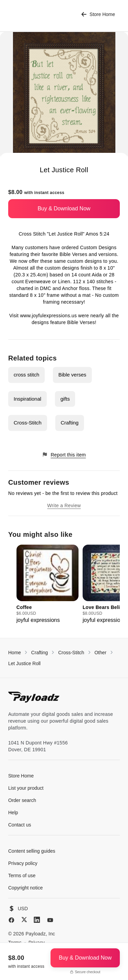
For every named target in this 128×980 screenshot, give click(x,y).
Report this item (64, 455)
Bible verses (72, 375)
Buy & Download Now (64, 208)
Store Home (98, 14)
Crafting (70, 423)
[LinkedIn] (37, 920)
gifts (65, 399)
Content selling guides (32, 851)
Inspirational (27, 399)
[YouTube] (50, 920)
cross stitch (26, 375)
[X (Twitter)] (24, 920)
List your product (26, 788)
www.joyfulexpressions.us (48, 316)
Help (13, 813)
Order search (22, 800)
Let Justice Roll (24, 663)
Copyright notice (25, 888)
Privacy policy (23, 863)
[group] (47, 584)
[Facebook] (11, 920)
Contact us (20, 825)
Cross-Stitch (28, 423)
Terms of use (22, 875)
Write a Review (64, 505)
